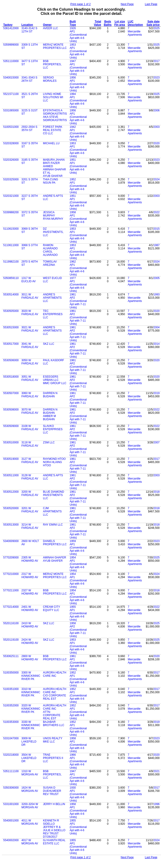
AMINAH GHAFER (55, 558)
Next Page (127, 4)
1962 (73, 262)
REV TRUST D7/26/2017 (51, 835)
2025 (156, 28)
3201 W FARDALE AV (30, 510)
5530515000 (11, 327)
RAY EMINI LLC (53, 525)
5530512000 (11, 492)
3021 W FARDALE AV (30, 329)
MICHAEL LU (51, 143)
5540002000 (11, 840)
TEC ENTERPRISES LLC (53, 314)
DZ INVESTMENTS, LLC (53, 232)
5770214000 (11, 607)
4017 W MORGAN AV (30, 842)
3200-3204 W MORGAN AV (30, 806)
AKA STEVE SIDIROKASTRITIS (55, 119)
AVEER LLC (50, 28)
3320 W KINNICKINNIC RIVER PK (31, 709)
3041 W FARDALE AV (30, 345)
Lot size (120, 22)
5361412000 (11, 28)
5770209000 (11, 558)
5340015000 (11, 78)
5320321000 (11, 196)
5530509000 (11, 426)
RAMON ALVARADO (50, 247)
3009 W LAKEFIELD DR (29, 742)
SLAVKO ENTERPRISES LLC (53, 429)
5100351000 (11, 689)
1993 (156, 295)
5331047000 (11, 738)
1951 (73, 160)
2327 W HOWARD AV (30, 592)
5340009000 (11, 541)
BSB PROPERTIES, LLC (52, 64)
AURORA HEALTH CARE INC (55, 674)
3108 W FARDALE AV (30, 428)
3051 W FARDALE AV (30, 378)
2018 (156, 492)
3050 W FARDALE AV (30, 362)
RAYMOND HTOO (54, 459)
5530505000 (11, 311)
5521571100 (11, 94)
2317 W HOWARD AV (30, 576)
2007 (156, 442)
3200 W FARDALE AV (30, 493)
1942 (73, 127)
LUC (131, 22)
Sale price (153, 25)
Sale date (153, 22)
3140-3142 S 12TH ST (29, 30)
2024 (156, 179)
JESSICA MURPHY (49, 214)
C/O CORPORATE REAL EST (55, 697)
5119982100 (11, 262)
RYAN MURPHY (53, 219)
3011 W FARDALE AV (30, 296)
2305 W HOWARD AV (30, 559)
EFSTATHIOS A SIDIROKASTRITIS (55, 112)
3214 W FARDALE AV (30, 526)
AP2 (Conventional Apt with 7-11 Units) (78, 303)
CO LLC (48, 133)
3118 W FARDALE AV (30, 444)
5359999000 (11, 45)
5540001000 (11, 821)
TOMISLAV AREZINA (50, 263)
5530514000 (11, 295)
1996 (156, 804)
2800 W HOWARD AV (30, 658)
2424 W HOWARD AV (30, 641)
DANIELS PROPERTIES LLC (55, 543)
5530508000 (11, 410)
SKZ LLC (49, 344)
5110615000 (11, 229)
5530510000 (11, 442)
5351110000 (11, 61)
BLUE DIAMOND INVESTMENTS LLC (53, 495)
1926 (73, 28)
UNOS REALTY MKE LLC (53, 740)
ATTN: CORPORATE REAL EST (52, 715)
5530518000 (11, 377)
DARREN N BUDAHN (50, 395)
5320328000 (11, 143)
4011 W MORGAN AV (30, 822)
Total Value (97, 23)
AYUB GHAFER (53, 561)
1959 (73, 541)
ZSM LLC (49, 442)
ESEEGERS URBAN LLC (51, 378)
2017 (156, 61)
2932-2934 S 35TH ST (29, 128)
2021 (156, 771)
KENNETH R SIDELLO (51, 822)
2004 (156, 327)
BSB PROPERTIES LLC (55, 592)
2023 (156, 78)
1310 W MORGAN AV (30, 773)
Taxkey (8, 25)
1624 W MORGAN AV (30, 789)
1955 (73, 607)
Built (73, 22)
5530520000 (11, 508)
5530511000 (11, 475)
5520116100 (11, 623)
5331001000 (11, 804)
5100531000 (11, 127)
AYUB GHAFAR (53, 176)
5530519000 (11, 459)
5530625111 (11, 656)
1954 (73, 558)
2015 (156, 229)
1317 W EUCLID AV (29, 280)
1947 (73, 61)
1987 (156, 245)
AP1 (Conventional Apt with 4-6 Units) (78, 36)
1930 (73, 788)
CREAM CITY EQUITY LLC (52, 608)
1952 (73, 179)
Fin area (120, 25)
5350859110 (11, 278)
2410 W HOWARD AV (30, 625)
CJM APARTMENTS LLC (52, 511)
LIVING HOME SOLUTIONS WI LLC (53, 97)
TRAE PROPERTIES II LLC (53, 758)
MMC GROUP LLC (55, 383)
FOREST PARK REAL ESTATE (53, 128)
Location (27, 25)
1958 (73, 212)
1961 (73, 295)
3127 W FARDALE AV (30, 461)
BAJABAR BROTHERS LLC (54, 724)
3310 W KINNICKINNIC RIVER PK (31, 692)
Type (73, 25)
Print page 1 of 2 (80, 4)
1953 (73, 45)
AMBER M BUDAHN (49, 418)
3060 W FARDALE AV (30, 395)
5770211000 (11, 590)
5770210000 (11, 574)
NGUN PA (49, 183)
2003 (156, 127)
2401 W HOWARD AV (30, 608)
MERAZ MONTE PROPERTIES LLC (55, 46)
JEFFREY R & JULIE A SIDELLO (54, 829)
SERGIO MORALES (50, 79)
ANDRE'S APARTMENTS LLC (52, 298)
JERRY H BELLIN (54, 804)
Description (135, 25)
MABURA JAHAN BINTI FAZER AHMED (54, 163)
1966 (73, 755)
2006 (156, 110)
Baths (108, 25)
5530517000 (11, 344)
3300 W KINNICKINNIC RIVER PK (31, 676)
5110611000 (11, 245)
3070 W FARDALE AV (30, 411)
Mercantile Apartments (135, 33)
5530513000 (11, 525)
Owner (47, 25)
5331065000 (11, 110)
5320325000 (11, 179)
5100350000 (11, 673)
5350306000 (11, 788)
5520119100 (11, 640)
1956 (73, 78)
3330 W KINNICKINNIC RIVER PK (31, 725)
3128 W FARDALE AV (30, 477)
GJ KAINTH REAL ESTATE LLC (54, 842)
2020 (156, 143)
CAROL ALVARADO (50, 253)
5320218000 (11, 755)
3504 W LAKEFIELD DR (29, 758)
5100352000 (11, 705)
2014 (156, 344)
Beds (108, 22)
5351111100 (11, 771)
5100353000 (11, 722)
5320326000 (11, 160)
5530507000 (11, 393)
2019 (156, 393)
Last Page (151, 4)
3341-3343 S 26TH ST (29, 79)
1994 (73, 94)
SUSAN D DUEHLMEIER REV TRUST (52, 791)
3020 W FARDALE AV (30, 313)
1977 (73, 278)
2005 (156, 278)
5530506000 (11, 360)
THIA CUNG (50, 179)
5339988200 (11, 212)
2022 (156, 212)
